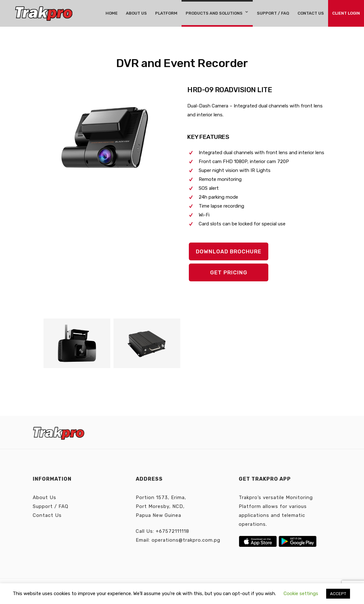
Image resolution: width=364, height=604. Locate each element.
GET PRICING (229, 272)
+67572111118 (172, 531)
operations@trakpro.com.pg (186, 540)
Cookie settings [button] (301, 594)
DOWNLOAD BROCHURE (229, 251)
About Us (45, 498)
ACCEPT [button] (338, 594)
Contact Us (47, 515)
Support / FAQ (51, 506)
